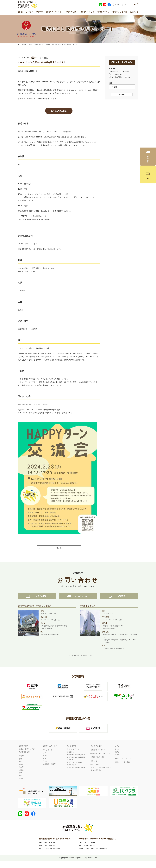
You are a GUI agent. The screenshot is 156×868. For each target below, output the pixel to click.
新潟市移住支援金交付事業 (76, 761)
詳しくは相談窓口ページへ (78, 661)
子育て (45, 761)
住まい (45, 767)
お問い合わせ (96, 770)
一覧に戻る (59, 548)
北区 (20, 765)
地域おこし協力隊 (120, 12)
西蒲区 (21, 784)
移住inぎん (114, 72)
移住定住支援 (72, 752)
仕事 (44, 759)
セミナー (118, 755)
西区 (20, 781)
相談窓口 (119, 602)
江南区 (21, 773)
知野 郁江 (125, 72)
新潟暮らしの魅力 (26, 12)
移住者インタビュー (98, 756)
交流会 (117, 761)
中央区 (21, 770)
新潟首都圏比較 (24, 758)
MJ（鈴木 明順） (116, 77)
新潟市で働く (72, 12)
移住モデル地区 (96, 752)
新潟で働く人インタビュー (100, 759)
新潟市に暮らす (88, 12)
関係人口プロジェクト (123, 764)
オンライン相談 (37, 602)
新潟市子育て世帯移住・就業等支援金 (75, 769)
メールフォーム (78, 602)
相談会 (117, 758)
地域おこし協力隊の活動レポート (34, 45)
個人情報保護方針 (97, 776)
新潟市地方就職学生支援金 (76, 773)
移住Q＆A (70, 758)
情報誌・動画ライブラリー (28, 755)
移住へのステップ (73, 755)
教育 (44, 764)
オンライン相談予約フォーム (101, 773)
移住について (103, 12)
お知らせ (134, 12)
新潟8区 (40, 12)
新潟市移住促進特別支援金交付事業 (76, 764)
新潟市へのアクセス (55, 12)
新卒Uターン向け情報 (123, 768)
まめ (128, 77)
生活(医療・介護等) (50, 770)
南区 (20, 779)
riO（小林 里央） (116, 74)
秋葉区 (21, 776)
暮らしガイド (47, 756)
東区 (20, 767)
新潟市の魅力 (23, 752)
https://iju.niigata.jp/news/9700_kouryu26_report (37, 219)
